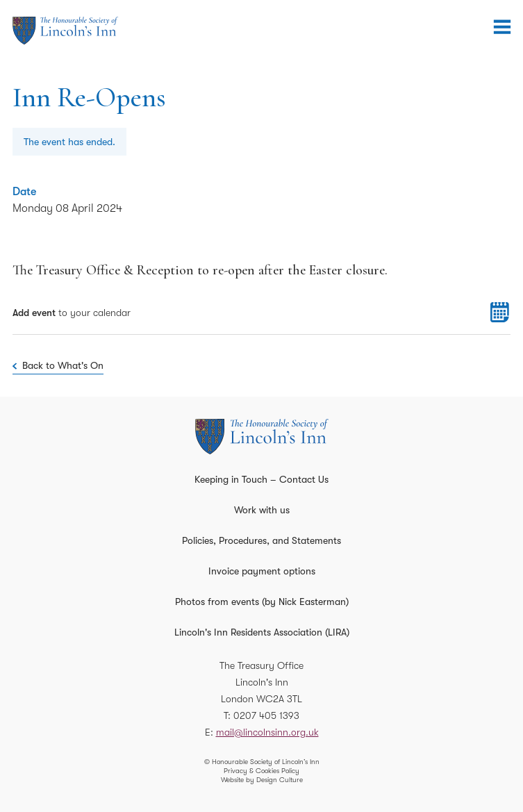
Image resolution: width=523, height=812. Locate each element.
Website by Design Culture (262, 780)
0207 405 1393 (266, 715)
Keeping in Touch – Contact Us (261, 479)
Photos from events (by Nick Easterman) (262, 602)
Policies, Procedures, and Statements (261, 540)
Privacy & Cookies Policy (261, 771)
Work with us (262, 510)
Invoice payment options (262, 571)
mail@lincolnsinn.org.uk (267, 732)
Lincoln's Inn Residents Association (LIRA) (262, 632)
